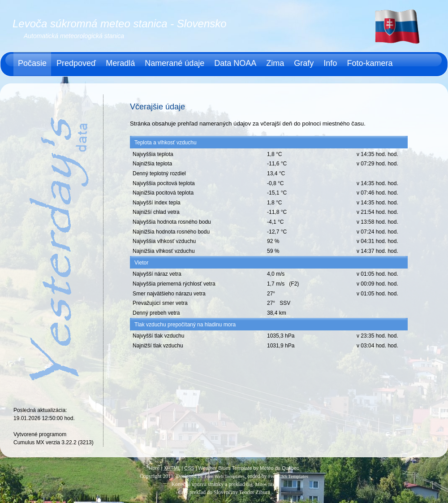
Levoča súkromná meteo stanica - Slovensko (120, 24)
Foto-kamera (370, 63)
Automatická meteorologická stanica (74, 36)
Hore (155, 468)
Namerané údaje (174, 63)
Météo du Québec (279, 468)
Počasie (32, 63)
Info (330, 63)
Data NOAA (235, 63)
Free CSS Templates (288, 476)
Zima (275, 63)
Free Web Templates (224, 476)
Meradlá (120, 63)
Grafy (304, 63)
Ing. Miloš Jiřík (261, 484)
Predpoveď (76, 63)
